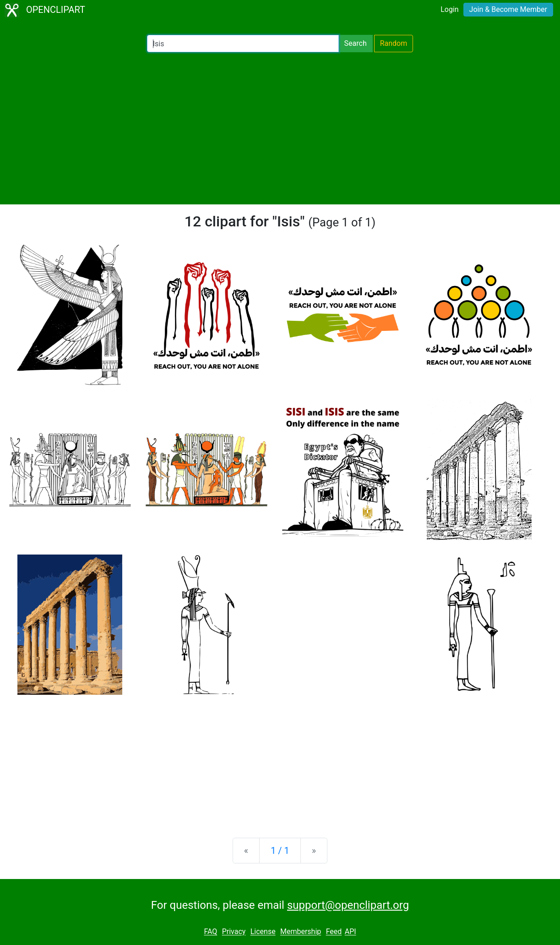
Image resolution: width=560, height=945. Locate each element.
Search (356, 43)
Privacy (234, 932)
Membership (301, 932)
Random (394, 43)
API (351, 932)
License (263, 932)
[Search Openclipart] (243, 44)
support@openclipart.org (348, 905)
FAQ (210, 932)
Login (449, 9)
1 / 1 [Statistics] (280, 851)
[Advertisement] (280, 128)
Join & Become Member (508, 9)
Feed (334, 932)
